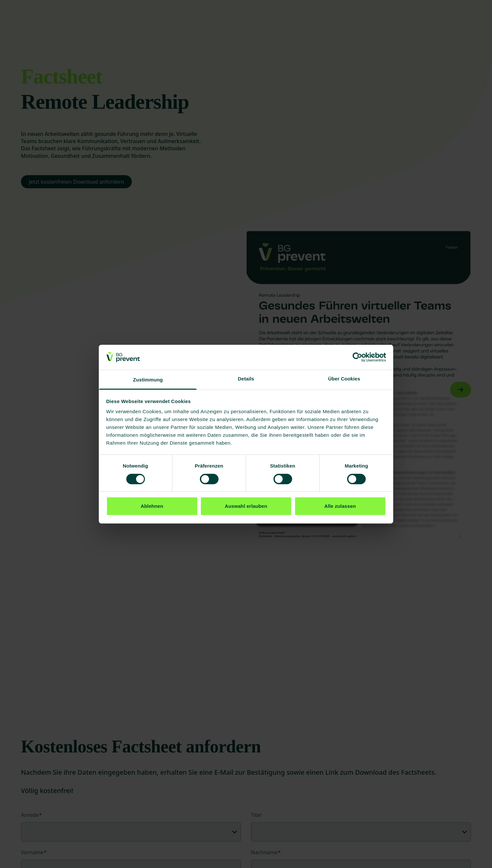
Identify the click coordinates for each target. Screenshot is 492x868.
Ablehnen (152, 506)
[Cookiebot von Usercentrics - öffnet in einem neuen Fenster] (357, 357)
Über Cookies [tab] (344, 379)
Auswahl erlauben (246, 506)
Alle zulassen (340, 506)
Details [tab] (246, 379)
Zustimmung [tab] (148, 380)
